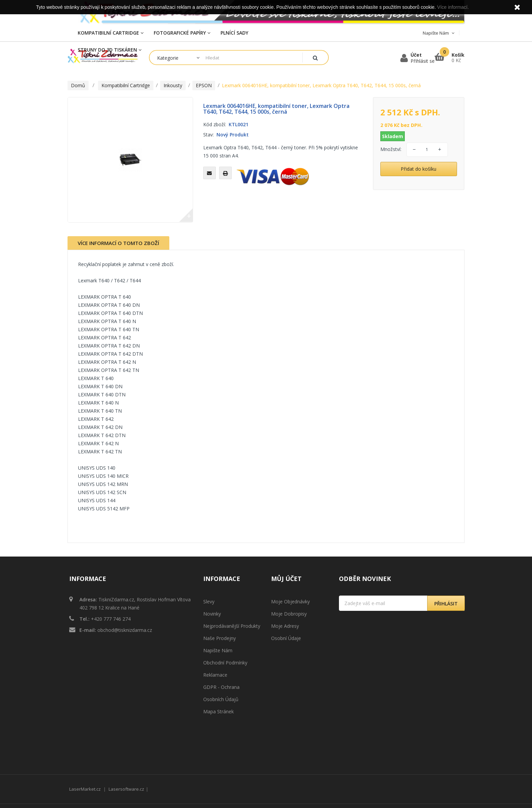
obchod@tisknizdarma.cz (125, 630)
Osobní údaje (286, 638)
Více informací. (453, 7)
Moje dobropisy (289, 614)
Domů (78, 85)
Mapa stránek (218, 711)
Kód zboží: (215, 124)
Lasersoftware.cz (126, 752)
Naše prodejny (220, 638)
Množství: (391, 149)
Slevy (209, 602)
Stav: (208, 135)
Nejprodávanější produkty (232, 626)
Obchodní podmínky (225, 663)
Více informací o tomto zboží (118, 243)
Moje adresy (285, 626)
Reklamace (215, 675)
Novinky (212, 614)
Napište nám (218, 650)
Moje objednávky (290, 602)
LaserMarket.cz (85, 752)
